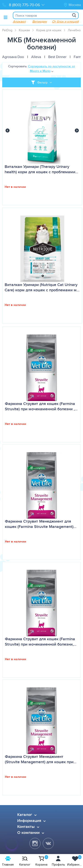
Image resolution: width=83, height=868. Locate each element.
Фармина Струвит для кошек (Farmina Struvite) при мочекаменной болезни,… (41, 642)
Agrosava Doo (13, 57)
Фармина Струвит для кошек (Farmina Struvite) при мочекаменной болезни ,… (41, 406)
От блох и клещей (65, 21)
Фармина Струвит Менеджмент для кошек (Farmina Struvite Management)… (41, 524)
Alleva (36, 57)
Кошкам (24, 30)
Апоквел (19, 21)
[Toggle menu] (6, 17)
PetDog (7, 30)
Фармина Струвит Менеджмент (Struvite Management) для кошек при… (41, 759)
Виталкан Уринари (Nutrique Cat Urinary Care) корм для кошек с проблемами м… (42, 287)
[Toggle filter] (41, 82)
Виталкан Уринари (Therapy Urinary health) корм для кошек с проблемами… (41, 169)
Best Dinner (57, 57)
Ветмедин (40, 21)
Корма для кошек (49, 30)
